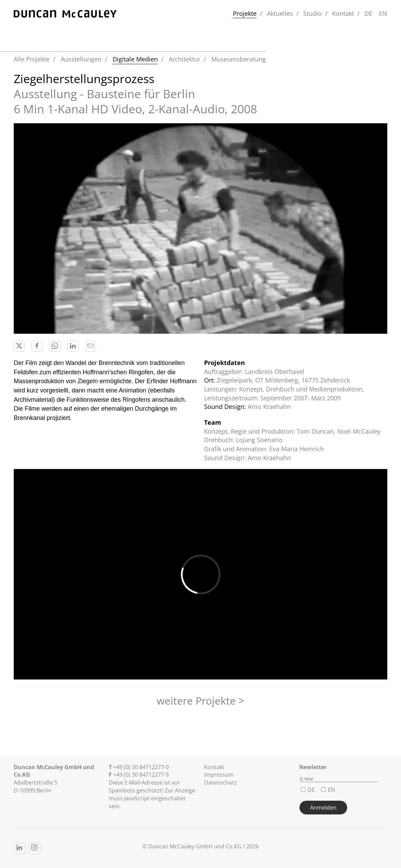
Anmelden (323, 808)
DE (368, 13)
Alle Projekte (32, 59)
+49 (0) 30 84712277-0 (141, 767)
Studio (312, 13)
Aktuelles (280, 13)
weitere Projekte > (200, 701)
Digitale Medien (135, 59)
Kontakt (343, 13)
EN (383, 13)
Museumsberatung (239, 59)
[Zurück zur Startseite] (65, 14)
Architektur (185, 59)
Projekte (245, 13)
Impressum (219, 775)
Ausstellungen (81, 59)
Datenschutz (221, 783)
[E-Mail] (339, 779)
